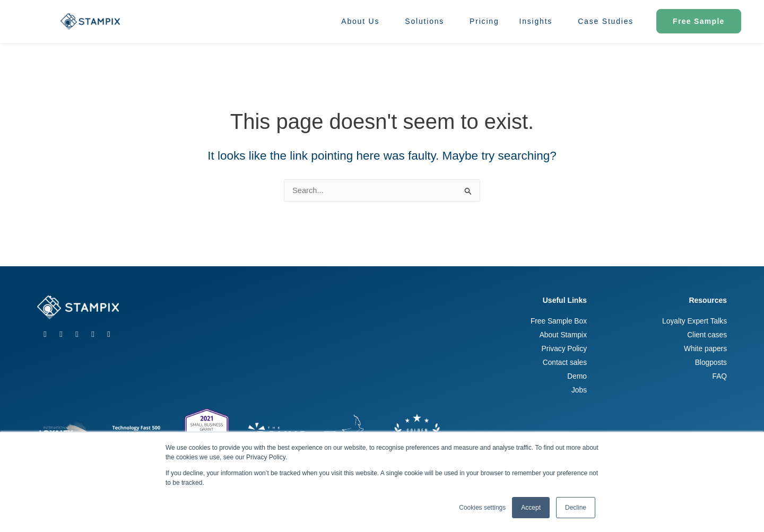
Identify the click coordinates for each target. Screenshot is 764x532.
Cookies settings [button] (482, 508)
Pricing (484, 21)
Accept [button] (531, 508)
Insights (539, 21)
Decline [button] (576, 508)
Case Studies (606, 21)
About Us (363, 21)
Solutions (427, 21)
